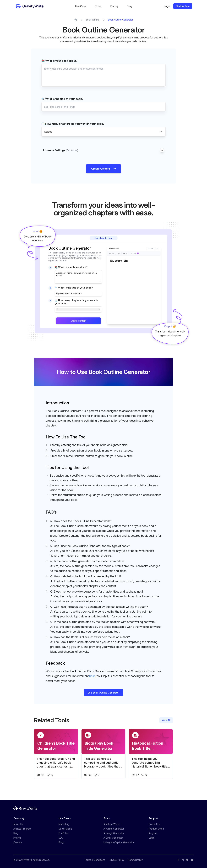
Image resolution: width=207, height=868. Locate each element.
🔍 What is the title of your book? (62, 99)
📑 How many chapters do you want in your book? (73, 124)
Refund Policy (135, 860)
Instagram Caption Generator (119, 842)
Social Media (65, 829)
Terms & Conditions (95, 860)
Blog (129, 6)
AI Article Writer (112, 824)
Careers (18, 842)
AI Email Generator (113, 838)
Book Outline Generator (120, 20)
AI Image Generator (114, 833)
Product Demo (156, 829)
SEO (61, 838)
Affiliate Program (22, 829)
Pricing (114, 6)
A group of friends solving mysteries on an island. (78, 277)
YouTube (63, 833)
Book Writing (93, 20)
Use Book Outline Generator (103, 693)
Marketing (64, 824)
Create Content (103, 169)
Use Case (80, 6)
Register (153, 833)
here (92, 676)
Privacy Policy (117, 860)
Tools (98, 6)
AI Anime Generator (114, 829)
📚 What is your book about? (59, 61)
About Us (18, 824)
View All (166, 720)
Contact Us (154, 824)
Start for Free (183, 6)
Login (167, 6)
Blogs (62, 842)
